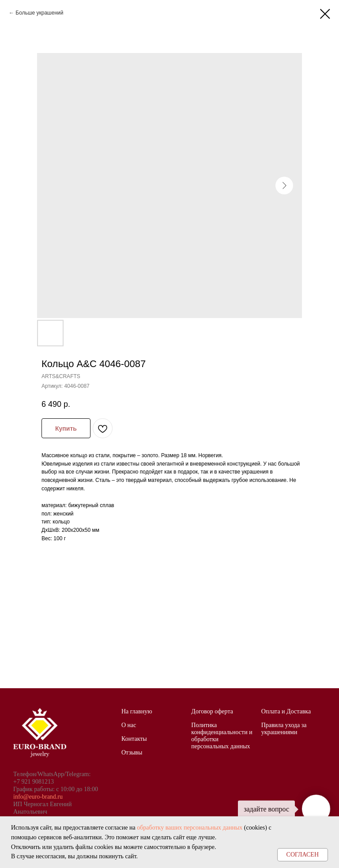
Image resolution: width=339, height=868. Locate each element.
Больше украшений (39, 13)
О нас (129, 725)
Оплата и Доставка (286, 711)
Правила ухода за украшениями (284, 729)
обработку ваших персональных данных (190, 828)
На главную (137, 711)
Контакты (134, 739)
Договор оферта (212, 711)
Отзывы (132, 752)
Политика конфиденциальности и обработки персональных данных (222, 736)
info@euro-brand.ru (38, 797)
